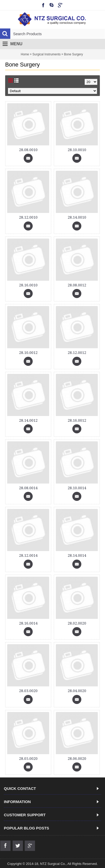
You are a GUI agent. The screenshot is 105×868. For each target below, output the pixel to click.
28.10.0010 (77, 150)
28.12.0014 (28, 555)
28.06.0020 (77, 759)
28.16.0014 (28, 623)
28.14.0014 (77, 555)
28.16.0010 (28, 285)
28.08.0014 (28, 488)
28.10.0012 (28, 353)
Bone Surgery (73, 54)
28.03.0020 (28, 691)
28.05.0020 (28, 759)
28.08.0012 (77, 285)
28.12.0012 (77, 353)
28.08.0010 (28, 150)
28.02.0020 (77, 623)
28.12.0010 (28, 217)
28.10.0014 (77, 488)
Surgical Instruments (46, 54)
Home (25, 54)
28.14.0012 (28, 420)
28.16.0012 (77, 420)
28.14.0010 (77, 217)
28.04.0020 (77, 691)
